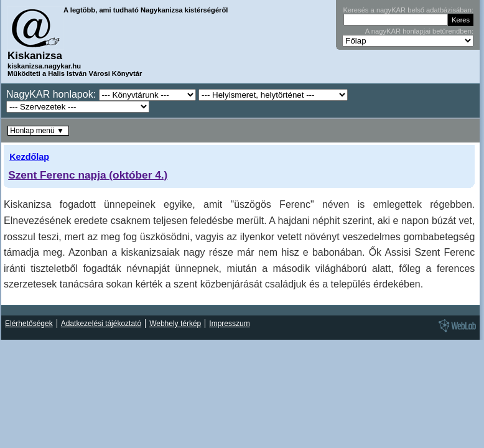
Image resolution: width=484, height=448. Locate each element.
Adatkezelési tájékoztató (101, 324)
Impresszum (229, 324)
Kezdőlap (29, 157)
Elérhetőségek (29, 324)
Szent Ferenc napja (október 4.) (88, 175)
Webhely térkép (175, 324)
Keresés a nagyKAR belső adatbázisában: (408, 10)
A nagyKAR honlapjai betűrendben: (419, 31)
